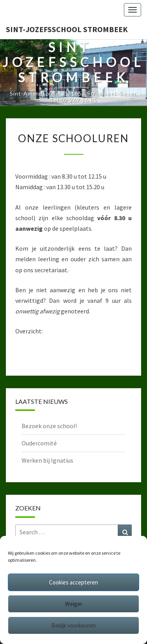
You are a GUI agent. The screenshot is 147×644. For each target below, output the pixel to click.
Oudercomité (39, 443)
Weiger (74, 604)
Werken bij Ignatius (47, 460)
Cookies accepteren (73, 582)
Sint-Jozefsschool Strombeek (67, 29)
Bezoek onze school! (49, 426)
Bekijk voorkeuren (73, 625)
